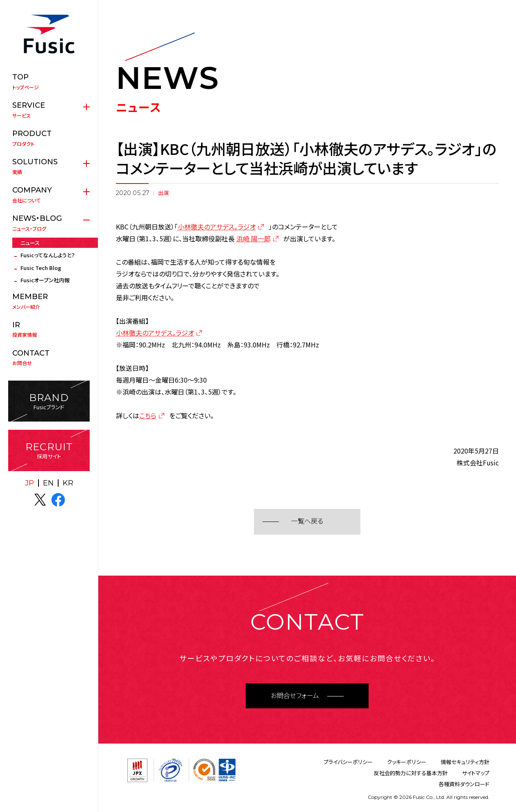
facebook (58, 500)
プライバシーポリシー (348, 762)
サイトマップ (476, 773)
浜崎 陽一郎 (253, 238)
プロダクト (49, 138)
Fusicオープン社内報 (45, 280)
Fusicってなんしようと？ (48, 255)
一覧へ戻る (307, 521)
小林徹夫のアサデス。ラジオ (217, 227)
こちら (148, 415)
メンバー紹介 (49, 301)
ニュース (30, 243)
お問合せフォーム (295, 696)
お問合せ (49, 358)
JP (29, 483)
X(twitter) (40, 500)
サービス (49, 110)
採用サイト (49, 450)
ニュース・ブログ (49, 223)
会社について (49, 195)
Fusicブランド (49, 401)
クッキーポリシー (407, 762)
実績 (49, 166)
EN (48, 483)
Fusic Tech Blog (41, 268)
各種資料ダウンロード (464, 784)
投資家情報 (49, 329)
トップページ (49, 82)
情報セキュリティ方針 (465, 762)
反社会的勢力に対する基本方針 (411, 773)
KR (68, 483)
